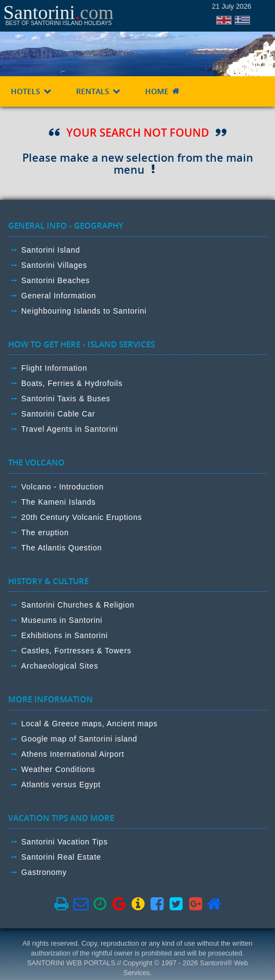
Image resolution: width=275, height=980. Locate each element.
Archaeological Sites (60, 666)
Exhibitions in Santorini (64, 635)
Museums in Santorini (62, 620)
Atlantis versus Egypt (61, 785)
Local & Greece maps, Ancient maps (89, 724)
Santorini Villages (54, 265)
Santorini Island (51, 250)
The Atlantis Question (62, 548)
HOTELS (32, 91)
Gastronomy (44, 872)
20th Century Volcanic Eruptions (82, 517)
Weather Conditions (58, 769)
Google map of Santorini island (79, 739)
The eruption (45, 532)
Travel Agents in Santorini (70, 429)
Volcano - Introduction (62, 487)
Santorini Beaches (55, 280)
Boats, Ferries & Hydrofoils (72, 383)
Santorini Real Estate (61, 857)
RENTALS (99, 91)
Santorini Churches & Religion (78, 605)
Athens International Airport (73, 754)
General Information (59, 296)
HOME (163, 91)
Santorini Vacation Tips (64, 842)
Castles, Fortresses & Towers (76, 651)
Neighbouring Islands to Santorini (84, 311)
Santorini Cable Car (58, 414)
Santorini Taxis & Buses (66, 399)
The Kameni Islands (58, 502)
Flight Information (54, 368)
